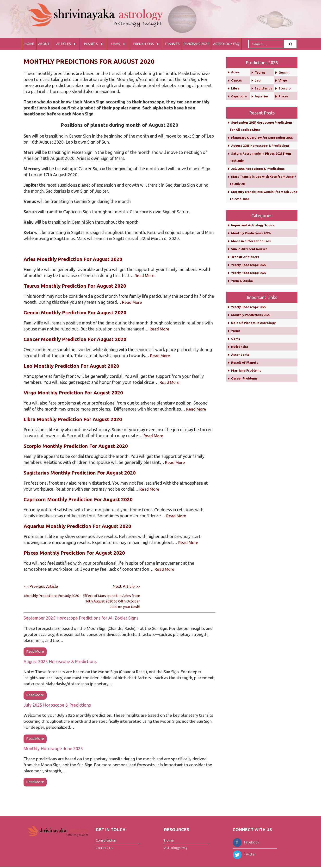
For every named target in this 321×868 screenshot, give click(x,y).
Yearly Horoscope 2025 (249, 265)
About (44, 44)
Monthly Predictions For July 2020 (52, 596)
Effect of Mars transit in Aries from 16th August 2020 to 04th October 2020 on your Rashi (111, 601)
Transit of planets (245, 257)
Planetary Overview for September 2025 (262, 138)
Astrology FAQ (226, 44)
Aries (235, 72)
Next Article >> (126, 586)
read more (35, 652)
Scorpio (285, 88)
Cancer (237, 80)
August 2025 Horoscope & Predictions (60, 662)
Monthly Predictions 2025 (251, 315)
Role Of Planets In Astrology (253, 323)
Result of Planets (245, 362)
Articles (64, 44)
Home (29, 44)
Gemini (284, 72)
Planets (91, 44)
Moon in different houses (251, 241)
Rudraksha (240, 347)
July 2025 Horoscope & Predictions (57, 705)
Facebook (246, 843)
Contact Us (104, 849)
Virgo (283, 80)
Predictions (144, 44)
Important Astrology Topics (253, 225)
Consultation (106, 841)
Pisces (283, 96)
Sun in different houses (249, 249)
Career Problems (244, 378)
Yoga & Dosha (242, 281)
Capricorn (239, 96)
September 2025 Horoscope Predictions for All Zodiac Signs (81, 618)
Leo (258, 80)
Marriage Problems (246, 370)
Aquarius (262, 96)
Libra (235, 88)
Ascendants (240, 355)
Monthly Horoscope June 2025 (53, 749)
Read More (145, 275)
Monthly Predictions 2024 (251, 233)
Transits (172, 44)
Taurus (260, 72)
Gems (116, 44)
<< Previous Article (42, 586)
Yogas (236, 331)
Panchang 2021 (196, 44)
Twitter (244, 855)
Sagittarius (263, 88)
